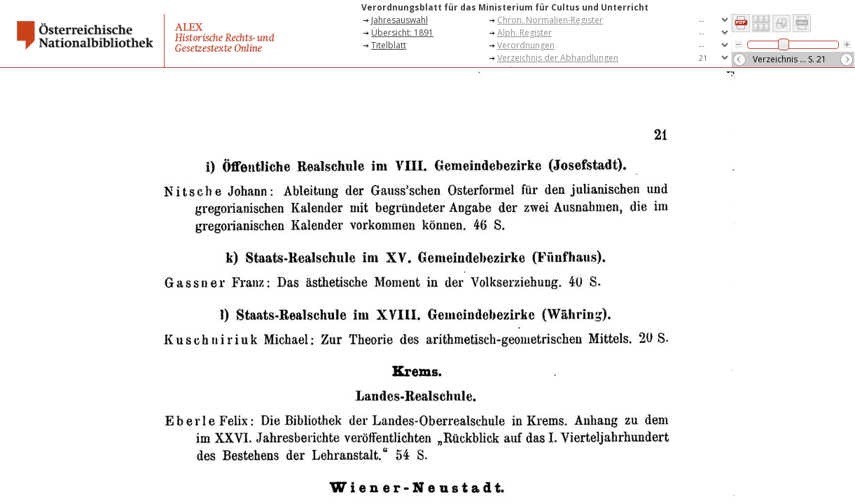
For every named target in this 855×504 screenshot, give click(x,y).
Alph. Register (524, 33)
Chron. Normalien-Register (550, 20)
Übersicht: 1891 (402, 33)
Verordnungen (526, 45)
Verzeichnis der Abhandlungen (558, 58)
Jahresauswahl (399, 20)
